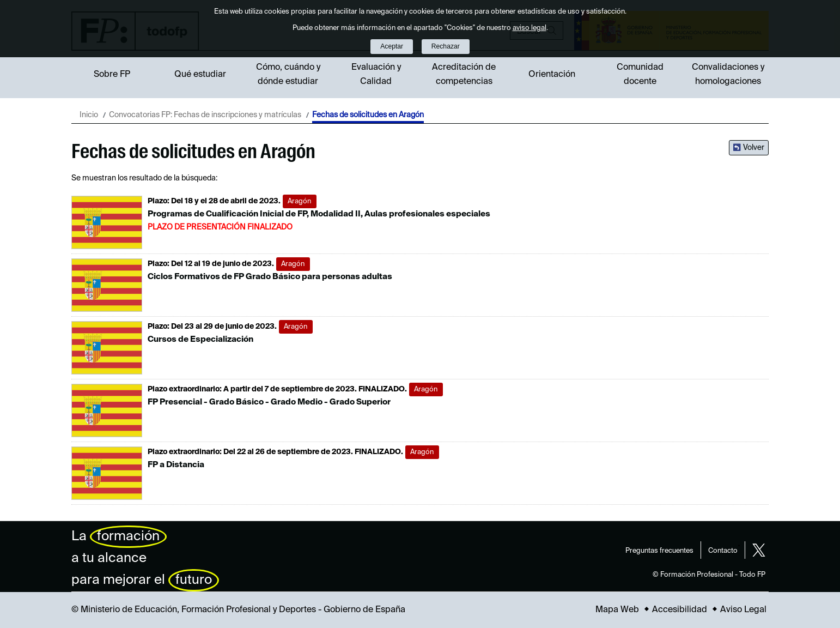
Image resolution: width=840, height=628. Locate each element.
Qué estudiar (200, 75)
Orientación (552, 75)
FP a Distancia (176, 465)
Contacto (723, 551)
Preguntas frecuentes (659, 551)
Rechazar (446, 46)
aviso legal (529, 28)
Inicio (89, 115)
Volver (754, 148)
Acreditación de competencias (464, 75)
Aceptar (392, 46)
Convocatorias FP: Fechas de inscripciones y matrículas (205, 115)
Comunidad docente (640, 75)
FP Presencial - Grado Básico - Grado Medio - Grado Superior (269, 402)
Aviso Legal (743, 610)
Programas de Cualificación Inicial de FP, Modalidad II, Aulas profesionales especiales (319, 214)
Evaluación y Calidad (376, 75)
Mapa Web (617, 610)
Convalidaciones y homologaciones (728, 75)
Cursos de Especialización (200, 339)
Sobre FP (112, 75)
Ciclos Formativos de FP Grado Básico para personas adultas (270, 277)
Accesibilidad (680, 610)
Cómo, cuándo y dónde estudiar (288, 75)
